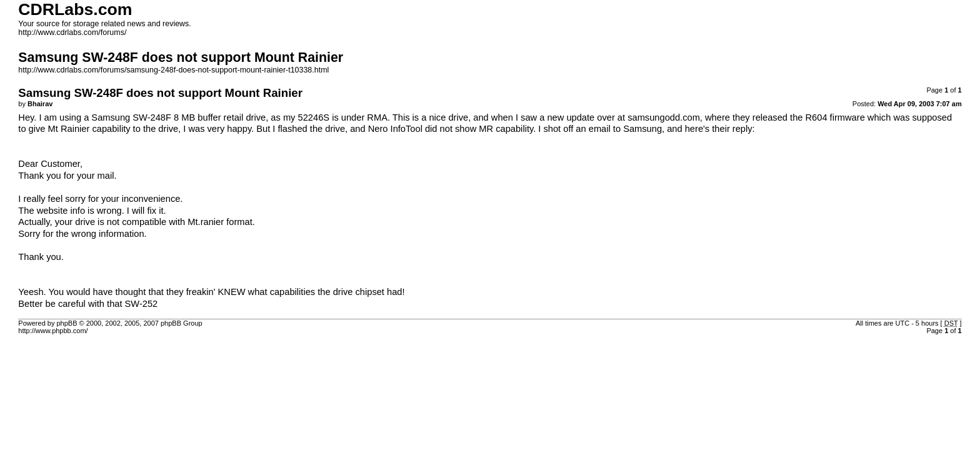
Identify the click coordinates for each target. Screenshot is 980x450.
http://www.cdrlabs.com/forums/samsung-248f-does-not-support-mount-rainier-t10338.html (173, 70)
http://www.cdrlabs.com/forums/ (72, 32)
